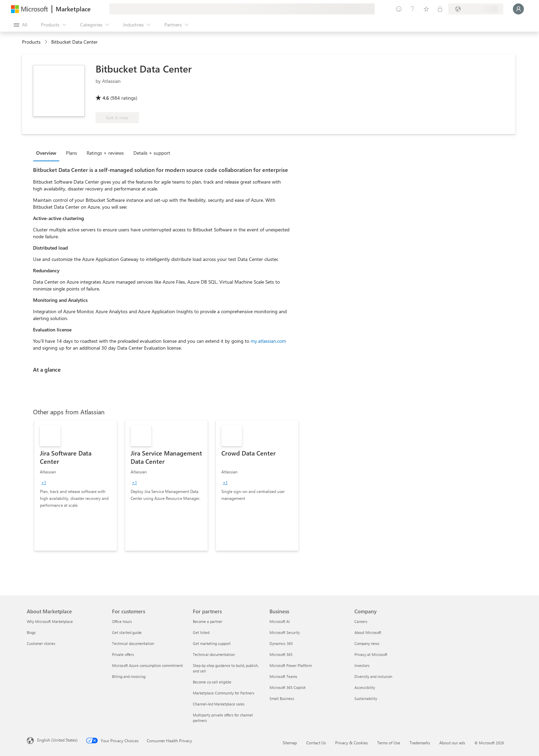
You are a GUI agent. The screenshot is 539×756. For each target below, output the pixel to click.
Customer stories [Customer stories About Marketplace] (41, 643)
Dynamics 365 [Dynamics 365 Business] (281, 643)
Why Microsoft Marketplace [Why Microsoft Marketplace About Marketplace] (50, 621)
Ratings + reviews (105, 153)
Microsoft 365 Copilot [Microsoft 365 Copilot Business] (288, 687)
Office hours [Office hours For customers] (122, 621)
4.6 (106, 98)
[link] (76, 485)
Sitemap (290, 743)
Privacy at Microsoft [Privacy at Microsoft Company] (371, 654)
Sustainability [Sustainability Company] (366, 698)
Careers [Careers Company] (361, 621)
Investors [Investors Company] (362, 665)
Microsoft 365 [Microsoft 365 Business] (281, 654)
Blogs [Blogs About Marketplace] (31, 632)
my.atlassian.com (268, 341)
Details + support (152, 153)
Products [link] (31, 42)
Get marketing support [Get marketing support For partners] (212, 643)
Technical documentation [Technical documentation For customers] (133, 643)
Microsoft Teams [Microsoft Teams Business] (283, 676)
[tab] (48, 153)
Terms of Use (389, 743)
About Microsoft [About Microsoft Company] (368, 632)
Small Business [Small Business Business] (282, 698)
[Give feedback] (399, 9)
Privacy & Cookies (351, 743)
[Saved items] (426, 9)
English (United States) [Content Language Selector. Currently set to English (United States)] (57, 740)
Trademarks (420, 743)
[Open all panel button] (20, 25)
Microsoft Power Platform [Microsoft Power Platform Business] (291, 665)
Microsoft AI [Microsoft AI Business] (280, 621)
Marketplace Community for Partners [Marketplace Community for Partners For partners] (224, 693)
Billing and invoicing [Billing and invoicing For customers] (129, 676)
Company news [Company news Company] (367, 643)
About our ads (452, 743)
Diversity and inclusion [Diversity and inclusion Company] (373, 676)
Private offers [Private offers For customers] (123, 654)
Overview (46, 153)
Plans (71, 153)
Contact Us (316, 743)
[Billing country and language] (476, 9)
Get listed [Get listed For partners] (201, 632)
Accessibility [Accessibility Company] (365, 687)
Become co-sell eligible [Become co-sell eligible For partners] (212, 682)
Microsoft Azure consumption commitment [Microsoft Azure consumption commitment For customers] (147, 665)
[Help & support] (412, 9)
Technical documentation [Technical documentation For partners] (214, 654)
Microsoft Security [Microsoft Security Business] (285, 632)
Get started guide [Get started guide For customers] (127, 632)
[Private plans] (440, 9)
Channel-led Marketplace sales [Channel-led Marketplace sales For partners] (219, 704)
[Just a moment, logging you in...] (518, 9)
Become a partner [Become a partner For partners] (208, 621)
